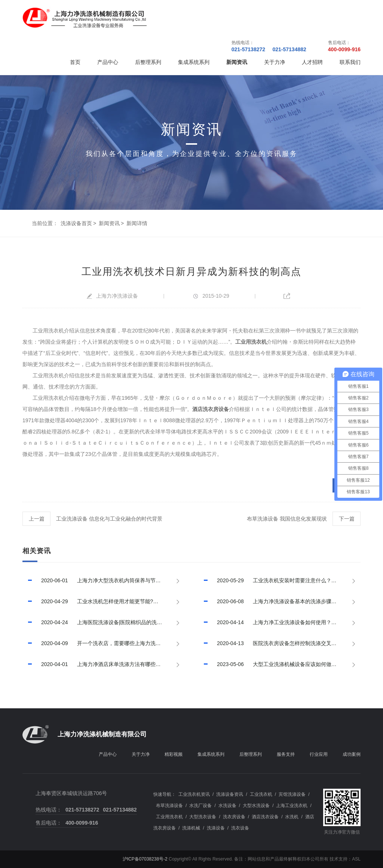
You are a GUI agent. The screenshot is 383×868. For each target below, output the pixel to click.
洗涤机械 (191, 828)
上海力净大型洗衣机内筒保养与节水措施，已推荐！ (104, 580)
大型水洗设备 (256, 806)
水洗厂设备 (200, 806)
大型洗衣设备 (203, 817)
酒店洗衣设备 (265, 817)
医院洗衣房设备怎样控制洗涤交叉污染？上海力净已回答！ (279, 643)
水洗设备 (227, 806)
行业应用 (319, 754)
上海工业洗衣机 (292, 806)
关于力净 (275, 62)
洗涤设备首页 (76, 223)
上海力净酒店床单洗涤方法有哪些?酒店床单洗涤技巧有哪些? (104, 664)
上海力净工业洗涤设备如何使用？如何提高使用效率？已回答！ (279, 622)
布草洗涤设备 (169, 806)
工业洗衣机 (261, 794)
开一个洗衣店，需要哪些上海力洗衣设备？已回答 (104, 643)
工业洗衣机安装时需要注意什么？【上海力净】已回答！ (279, 580)
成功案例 (352, 754)
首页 (75, 62)
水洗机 (292, 817)
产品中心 (108, 62)
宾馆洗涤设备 (292, 794)
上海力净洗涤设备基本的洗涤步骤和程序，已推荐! (279, 601)
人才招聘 (312, 62)
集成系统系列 (194, 62)
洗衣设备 (240, 828)
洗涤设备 (216, 828)
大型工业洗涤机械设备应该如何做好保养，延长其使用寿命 (279, 664)
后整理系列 (148, 62)
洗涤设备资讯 (230, 794)
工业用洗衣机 (169, 817)
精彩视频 (174, 754)
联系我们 (350, 62)
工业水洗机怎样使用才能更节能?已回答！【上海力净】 (104, 601)
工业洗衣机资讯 (194, 794)
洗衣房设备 (234, 817)
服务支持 (286, 754)
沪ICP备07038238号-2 (145, 859)
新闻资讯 (237, 62)
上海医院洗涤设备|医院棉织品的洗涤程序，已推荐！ (104, 622)
